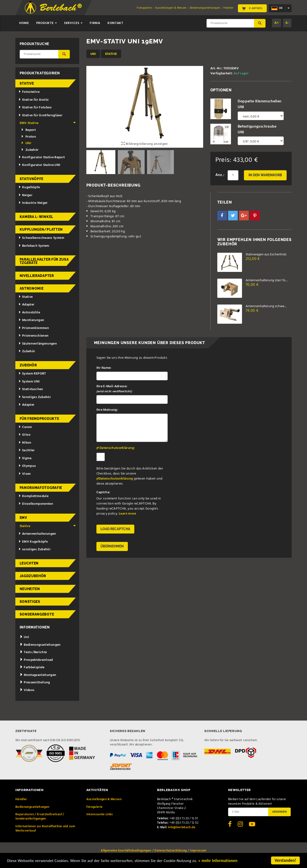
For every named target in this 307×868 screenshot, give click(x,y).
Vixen (25, 474)
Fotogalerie (144, 8)
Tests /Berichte (33, 652)
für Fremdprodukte (39, 419)
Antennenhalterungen (37, 534)
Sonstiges (30, 602)
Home (24, 23)
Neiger (25, 195)
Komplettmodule (33, 496)
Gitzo (25, 435)
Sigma (25, 458)
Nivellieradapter (37, 276)
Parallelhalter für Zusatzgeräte (44, 261)
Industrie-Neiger (33, 203)
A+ (277, 23)
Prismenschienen (33, 336)
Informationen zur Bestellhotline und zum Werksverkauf (45, 829)
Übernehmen (112, 546)
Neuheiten (30, 589)
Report (28, 130)
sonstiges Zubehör (35, 549)
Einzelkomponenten (36, 504)
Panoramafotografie (41, 488)
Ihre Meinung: (107, 410)
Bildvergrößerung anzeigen (145, 144)
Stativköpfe (32, 179)
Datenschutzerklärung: (117, 448)
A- (287, 23)
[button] (222, 216)
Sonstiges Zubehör (35, 397)
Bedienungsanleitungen (205, 8)
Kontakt (115, 23)
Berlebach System (34, 246)
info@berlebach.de (182, 827)
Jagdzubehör (33, 576)
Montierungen (31, 320)
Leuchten (29, 563)
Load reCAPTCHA (115, 529)
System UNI (29, 382)
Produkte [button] (47, 23)
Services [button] (73, 23)
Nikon (25, 443)
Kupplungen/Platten (41, 229)
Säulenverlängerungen (38, 344)
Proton (29, 137)
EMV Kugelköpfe (33, 542)
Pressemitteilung (35, 683)
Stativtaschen (31, 389)
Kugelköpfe (29, 187)
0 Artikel (252, 8)
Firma (95, 23)
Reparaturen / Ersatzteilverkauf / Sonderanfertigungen (40, 817)
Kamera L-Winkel (37, 217)
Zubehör (30, 150)
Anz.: (220, 175)
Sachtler (27, 450)
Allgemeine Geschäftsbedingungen (126, 851)
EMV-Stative (48, 123)
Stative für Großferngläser (40, 115)
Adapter (26, 305)
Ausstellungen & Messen (171, 8)
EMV (23, 518)
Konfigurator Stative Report (42, 157)
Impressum (198, 851)
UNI (93, 54)
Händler (228, 8)
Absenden (279, 812)
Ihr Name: (104, 368)
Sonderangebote (37, 614)
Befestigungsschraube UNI (257, 129)
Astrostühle (29, 313)
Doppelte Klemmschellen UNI (260, 104)
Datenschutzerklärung (116, 479)
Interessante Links (100, 814)
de (277, 8)
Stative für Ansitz (34, 100)
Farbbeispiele (32, 667)
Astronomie (32, 288)
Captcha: (103, 492)
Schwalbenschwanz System (41, 238)
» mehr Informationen (218, 861)
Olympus (27, 466)
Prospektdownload (36, 660)
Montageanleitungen (38, 675)
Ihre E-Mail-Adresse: (114, 389)
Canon (25, 427)
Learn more (127, 514)
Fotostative (29, 92)
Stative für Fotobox (35, 108)
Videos (27, 690)
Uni (24, 637)
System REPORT (32, 374)
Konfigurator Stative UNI (39, 165)
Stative (111, 54)
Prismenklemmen (34, 328)
